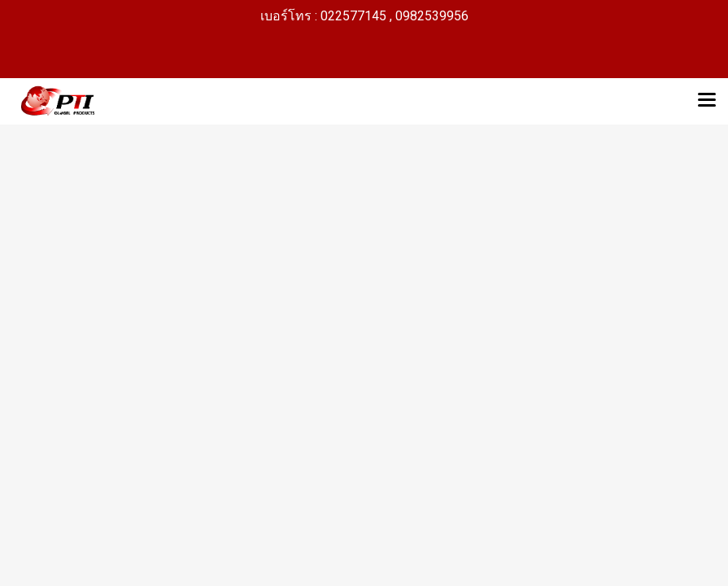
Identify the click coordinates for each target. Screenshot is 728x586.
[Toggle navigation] (707, 101)
